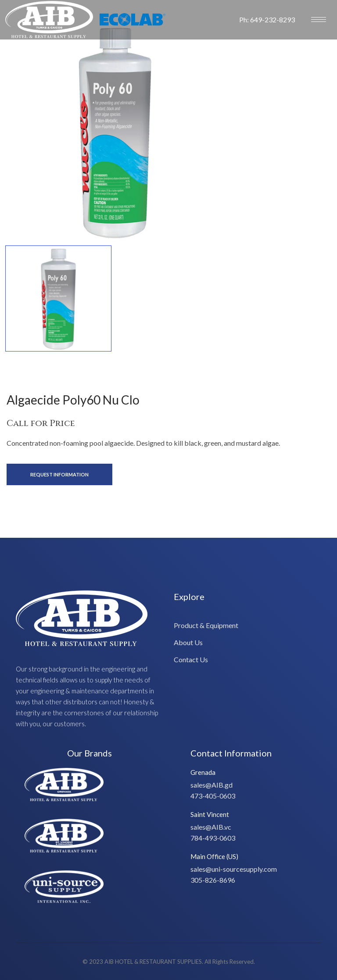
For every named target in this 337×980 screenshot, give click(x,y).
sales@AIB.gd (212, 785)
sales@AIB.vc (211, 827)
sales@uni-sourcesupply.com (234, 869)
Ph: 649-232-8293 (267, 20)
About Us (188, 642)
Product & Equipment (206, 625)
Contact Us (191, 659)
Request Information (59, 474)
